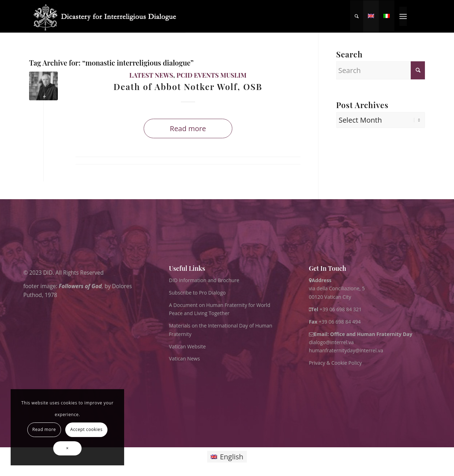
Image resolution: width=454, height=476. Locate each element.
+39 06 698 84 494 (335, 322)
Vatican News (184, 359)
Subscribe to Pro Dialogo (197, 293)
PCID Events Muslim (211, 75)
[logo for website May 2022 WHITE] (107, 16)
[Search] (357, 16)
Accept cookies (86, 429)
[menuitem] (357, 16)
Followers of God (80, 286)
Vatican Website (187, 346)
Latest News (151, 75)
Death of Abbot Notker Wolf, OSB (188, 86)
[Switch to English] (227, 457)
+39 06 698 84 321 (341, 309)
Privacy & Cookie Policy (335, 363)
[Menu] (403, 16)
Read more (188, 128)
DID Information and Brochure (204, 280)
